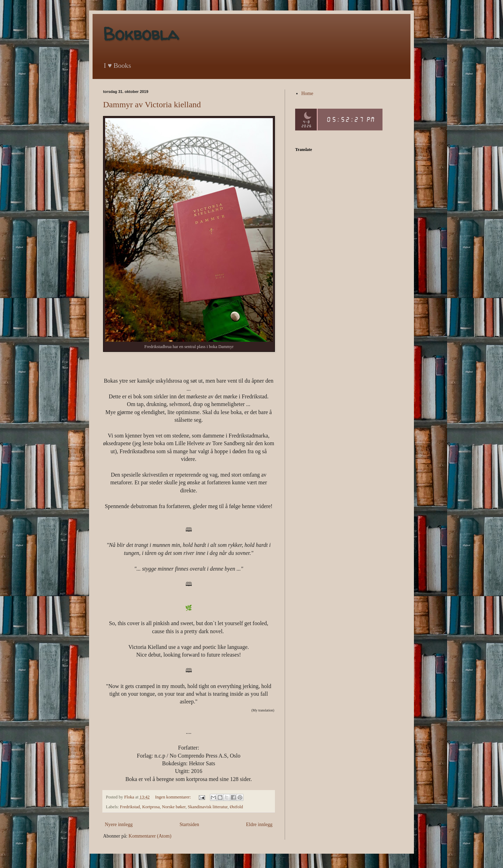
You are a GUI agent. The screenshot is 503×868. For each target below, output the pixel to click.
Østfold (236, 807)
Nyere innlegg (119, 824)
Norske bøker (174, 807)
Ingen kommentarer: (174, 797)
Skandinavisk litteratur (208, 807)
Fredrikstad (130, 807)
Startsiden (189, 824)
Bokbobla (141, 34)
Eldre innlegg (259, 824)
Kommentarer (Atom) (150, 836)
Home (307, 93)
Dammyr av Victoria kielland (152, 104)
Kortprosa (151, 807)
